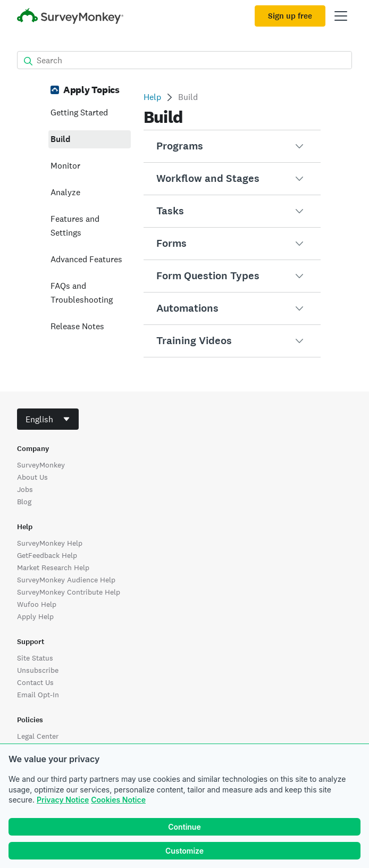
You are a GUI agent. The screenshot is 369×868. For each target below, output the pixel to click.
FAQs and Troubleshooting (82, 293)
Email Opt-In (38, 695)
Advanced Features (86, 259)
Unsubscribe (38, 670)
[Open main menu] (341, 16)
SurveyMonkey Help (50, 543)
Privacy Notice (63, 800)
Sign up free (290, 16)
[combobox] (48, 419)
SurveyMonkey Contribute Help (69, 592)
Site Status (35, 658)
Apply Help (35, 616)
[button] (232, 146)
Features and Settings (75, 226)
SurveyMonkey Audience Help (66, 580)
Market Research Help (53, 567)
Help (152, 97)
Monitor (65, 166)
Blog (24, 502)
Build (60, 139)
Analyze (65, 192)
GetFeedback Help (47, 555)
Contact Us (35, 682)
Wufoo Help (37, 604)
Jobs (25, 489)
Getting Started (79, 112)
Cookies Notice (118, 800)
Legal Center (38, 736)
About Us (32, 477)
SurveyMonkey (41, 465)
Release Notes (77, 326)
